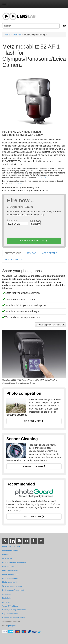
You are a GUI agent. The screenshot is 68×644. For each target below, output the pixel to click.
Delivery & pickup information (14, 610)
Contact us (7, 594)
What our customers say (12, 586)
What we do (7, 558)
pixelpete (12, 626)
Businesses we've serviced (13, 590)
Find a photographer (10, 574)
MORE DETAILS (49, 253)
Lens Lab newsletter (10, 570)
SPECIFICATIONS (14, 259)
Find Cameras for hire (11, 546)
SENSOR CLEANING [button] (34, 466)
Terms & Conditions (10, 606)
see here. (18, 183)
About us (6, 602)
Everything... (7, 554)
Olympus (17, 35)
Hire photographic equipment (14, 562)
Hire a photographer (10, 578)
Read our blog (8, 566)
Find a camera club (10, 582)
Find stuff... (7, 598)
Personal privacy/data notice (14, 618)
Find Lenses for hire (10, 550)
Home (7, 35)
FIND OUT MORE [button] (34, 421)
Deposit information (10, 614)
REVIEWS (32, 253)
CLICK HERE (42, 177)
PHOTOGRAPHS (13, 253)
